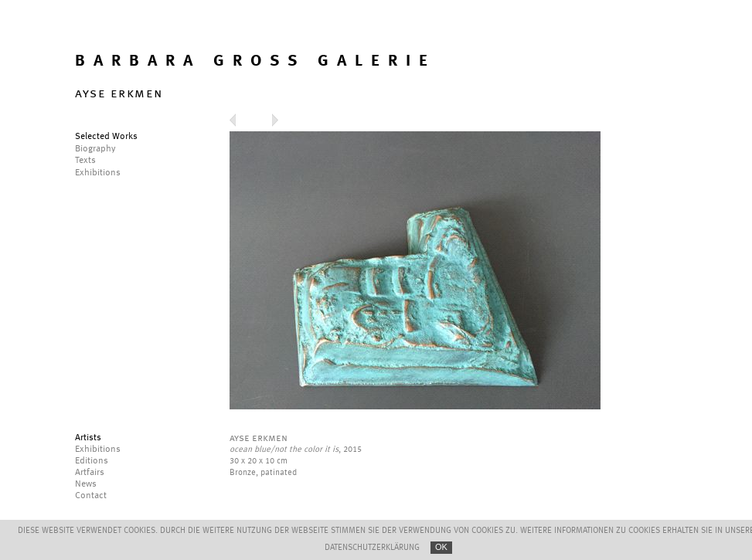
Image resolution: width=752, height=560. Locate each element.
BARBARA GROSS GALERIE (255, 61)
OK (441, 547)
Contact (91, 496)
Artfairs (90, 473)
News (86, 484)
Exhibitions (98, 450)
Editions (92, 461)
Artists (88, 438)
